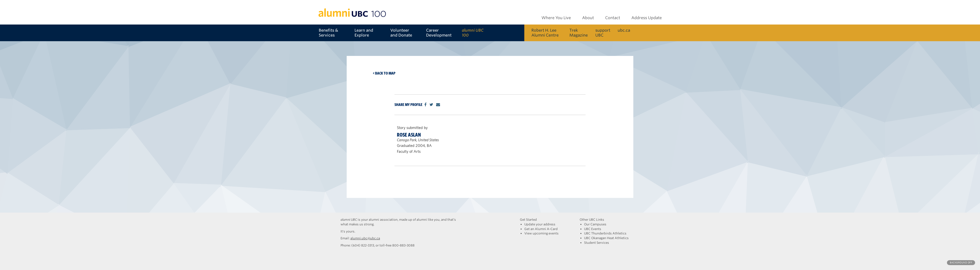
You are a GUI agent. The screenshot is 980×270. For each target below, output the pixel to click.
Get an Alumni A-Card (541, 229)
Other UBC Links (592, 220)
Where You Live (556, 18)
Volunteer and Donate (401, 33)
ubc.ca (624, 30)
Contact (613, 18)
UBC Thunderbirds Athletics (605, 233)
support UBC (603, 33)
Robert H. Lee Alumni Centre (545, 33)
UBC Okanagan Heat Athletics (606, 238)
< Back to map (384, 73)
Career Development (439, 33)
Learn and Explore (364, 33)
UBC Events (593, 229)
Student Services (597, 243)
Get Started (528, 220)
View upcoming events (541, 233)
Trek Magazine (579, 33)
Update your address (540, 224)
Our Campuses (595, 224)
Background (961, 263)
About (588, 18)
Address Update (647, 18)
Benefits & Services (328, 33)
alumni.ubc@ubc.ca (365, 238)
